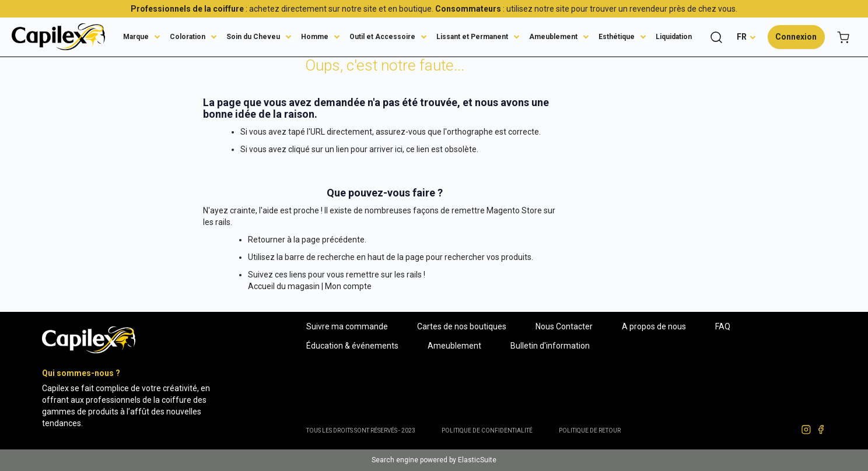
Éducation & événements (352, 346)
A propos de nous (654, 326)
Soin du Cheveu (253, 37)
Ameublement (553, 37)
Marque (136, 37)
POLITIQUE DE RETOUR (590, 430)
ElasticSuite (477, 460)
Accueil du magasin (284, 286)
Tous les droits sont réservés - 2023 (361, 430)
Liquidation (674, 37)
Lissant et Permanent (472, 37)
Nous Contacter (564, 326)
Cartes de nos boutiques (462, 326)
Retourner (267, 240)
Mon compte (348, 286)
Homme (315, 37)
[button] (746, 37)
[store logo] (58, 37)
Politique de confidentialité (487, 430)
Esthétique (617, 37)
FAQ (723, 326)
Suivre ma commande (347, 326)
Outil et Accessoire (382, 37)
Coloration (188, 37)
